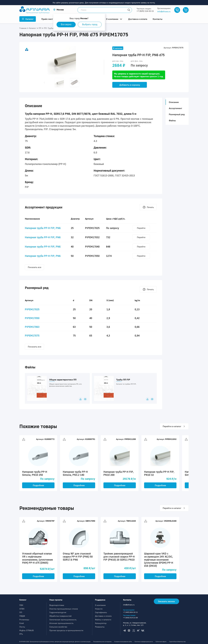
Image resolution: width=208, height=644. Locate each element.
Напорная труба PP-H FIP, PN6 (43, 228)
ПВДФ (22, 616)
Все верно (66, 24)
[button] (58, 10)
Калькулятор (101, 623)
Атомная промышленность (61, 623)
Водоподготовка (57, 605)
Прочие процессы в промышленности (66, 630)
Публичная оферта (161, 642)
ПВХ (21, 605)
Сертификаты (101, 612)
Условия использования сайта (123, 642)
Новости (99, 609)
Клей (22, 623)
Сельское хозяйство (58, 627)
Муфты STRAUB (26, 630)
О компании (100, 605)
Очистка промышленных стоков (64, 609)
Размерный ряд (177, 114)
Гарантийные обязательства (177, 642)
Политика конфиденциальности (144, 642)
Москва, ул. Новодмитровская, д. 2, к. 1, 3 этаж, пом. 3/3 (135, 624)
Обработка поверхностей (60, 616)
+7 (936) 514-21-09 (130, 618)
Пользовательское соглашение (102, 642)
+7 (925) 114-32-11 (145, 11)
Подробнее (38, 485)
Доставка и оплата (103, 616)
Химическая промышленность (63, 620)
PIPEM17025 (32, 309)
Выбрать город (90, 24)
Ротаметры (24, 620)
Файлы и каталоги (103, 620)
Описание (173, 102)
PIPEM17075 (32, 336)
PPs (21, 634)
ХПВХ (22, 609)
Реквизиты (100, 627)
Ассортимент (175, 108)
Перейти (141, 228)
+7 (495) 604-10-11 (130, 612)
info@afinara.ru (164, 11)
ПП (21, 612)
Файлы (172, 120)
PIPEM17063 (32, 327)
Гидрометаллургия (58, 612)
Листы (22, 627)
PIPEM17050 (32, 318)
